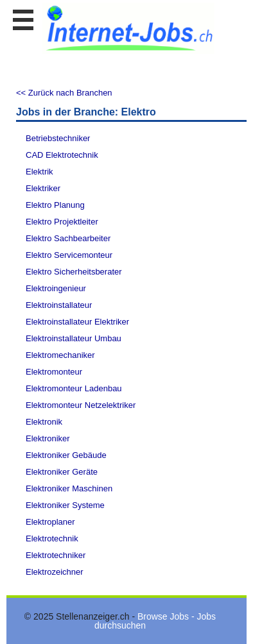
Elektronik (44, 422)
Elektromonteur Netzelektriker (81, 405)
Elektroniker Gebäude (66, 455)
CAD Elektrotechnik (62, 155)
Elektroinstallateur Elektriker (77, 322)
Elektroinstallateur (59, 305)
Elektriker (43, 188)
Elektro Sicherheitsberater (74, 272)
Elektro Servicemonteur (69, 255)
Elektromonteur (54, 372)
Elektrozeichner (55, 572)
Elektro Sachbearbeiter (68, 238)
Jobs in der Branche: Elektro (86, 112)
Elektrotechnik (52, 538)
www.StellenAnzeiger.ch (128, 28)
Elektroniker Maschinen (69, 488)
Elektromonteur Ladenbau (74, 388)
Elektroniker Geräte (62, 472)
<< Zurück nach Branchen (64, 93)
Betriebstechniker (58, 138)
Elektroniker (48, 438)
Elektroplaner (50, 522)
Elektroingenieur (56, 288)
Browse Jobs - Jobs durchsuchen (155, 621)
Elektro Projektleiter (62, 222)
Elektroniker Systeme (65, 505)
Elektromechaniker (60, 355)
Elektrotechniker (56, 555)
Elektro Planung (55, 205)
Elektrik (39, 172)
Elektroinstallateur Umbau (74, 338)
